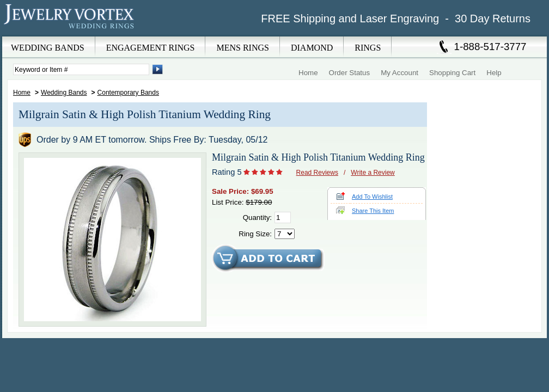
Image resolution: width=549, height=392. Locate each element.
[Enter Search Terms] (81, 69)
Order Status (350, 73)
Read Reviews (317, 173)
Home (308, 73)
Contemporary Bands (128, 93)
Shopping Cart (452, 73)
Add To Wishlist (372, 197)
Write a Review (373, 173)
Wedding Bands (64, 93)
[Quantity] (283, 218)
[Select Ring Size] (285, 234)
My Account (399, 73)
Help (494, 73)
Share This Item (373, 211)
